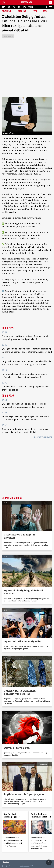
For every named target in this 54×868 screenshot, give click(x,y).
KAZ (3, 7)
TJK (14, 7)
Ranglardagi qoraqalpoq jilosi (12, 815)
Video (35, 11)
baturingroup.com (25, 866)
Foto (45, 11)
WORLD (31, 7)
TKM (19, 7)
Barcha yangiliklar (43, 438)
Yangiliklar (7, 11)
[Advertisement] (27, 68)
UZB (24, 7)
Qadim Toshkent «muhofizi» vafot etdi (41, 815)
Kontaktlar (6, 862)
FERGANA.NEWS (27, 3)
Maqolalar (22, 11)
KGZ (9, 7)
